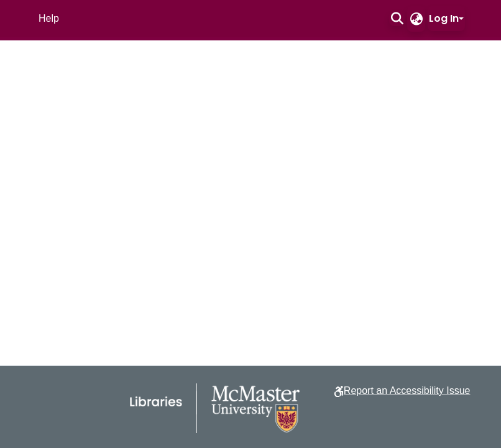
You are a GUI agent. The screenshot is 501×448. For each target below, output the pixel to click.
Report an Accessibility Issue (407, 391)
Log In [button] (444, 18)
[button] (397, 19)
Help (49, 18)
